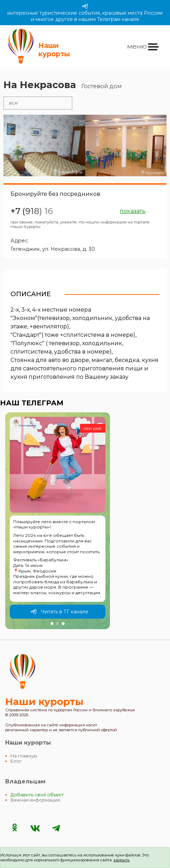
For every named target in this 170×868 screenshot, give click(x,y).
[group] (58, 521)
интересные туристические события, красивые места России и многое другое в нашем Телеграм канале (85, 13)
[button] (52, 624)
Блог (16, 761)
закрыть (121, 860)
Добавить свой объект (37, 795)
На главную (24, 756)
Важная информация (35, 800)
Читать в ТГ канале (59, 612)
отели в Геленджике (38, 103)
